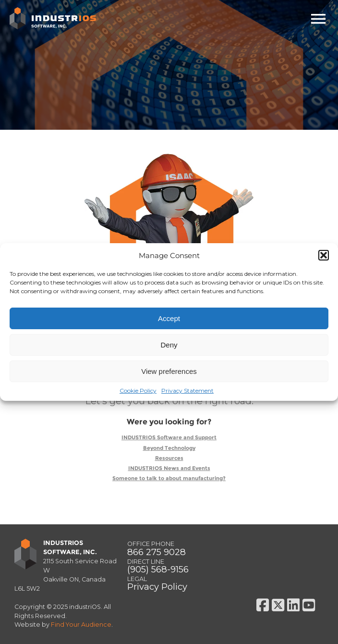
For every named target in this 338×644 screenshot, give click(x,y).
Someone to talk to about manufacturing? (169, 478)
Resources (169, 458)
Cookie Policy (138, 390)
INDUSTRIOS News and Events (169, 468)
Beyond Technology (169, 448)
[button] (324, 255)
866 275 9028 (157, 552)
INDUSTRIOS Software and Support (169, 438)
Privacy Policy (157, 587)
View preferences (169, 371)
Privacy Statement (187, 390)
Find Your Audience (81, 625)
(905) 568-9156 (158, 569)
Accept (169, 318)
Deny (169, 345)
